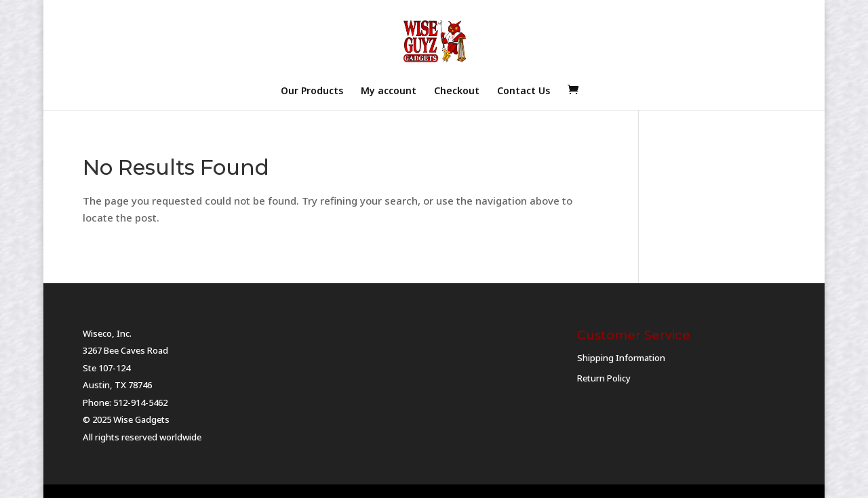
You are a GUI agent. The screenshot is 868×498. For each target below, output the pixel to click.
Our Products (312, 91)
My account (389, 91)
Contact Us (524, 91)
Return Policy (604, 378)
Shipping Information (621, 358)
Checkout (457, 91)
